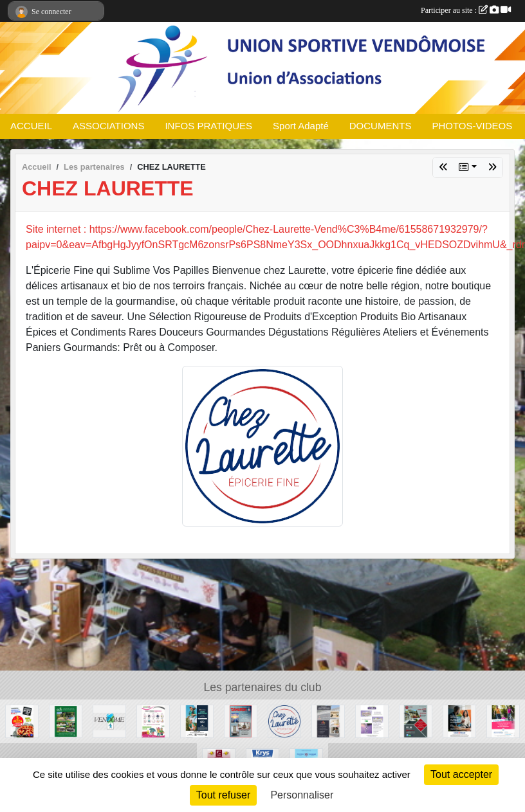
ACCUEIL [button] (31, 126)
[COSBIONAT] (372, 720)
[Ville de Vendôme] (109, 720)
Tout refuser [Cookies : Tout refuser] (223, 795)
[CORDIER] (328, 720)
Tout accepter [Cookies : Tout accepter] (461, 774)
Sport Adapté (301, 126)
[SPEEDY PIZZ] (22, 720)
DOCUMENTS (381, 126)
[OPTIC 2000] (197, 720)
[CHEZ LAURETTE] (284, 720)
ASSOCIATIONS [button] (108, 126)
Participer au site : (466, 10)
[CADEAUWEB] (153, 720)
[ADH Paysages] (66, 720)
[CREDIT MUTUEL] (459, 720)
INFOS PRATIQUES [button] (208, 126)
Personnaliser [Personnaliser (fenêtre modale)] (302, 795)
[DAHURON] (241, 720)
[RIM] (416, 720)
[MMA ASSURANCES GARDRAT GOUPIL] (503, 720)
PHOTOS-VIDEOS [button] (472, 126)
